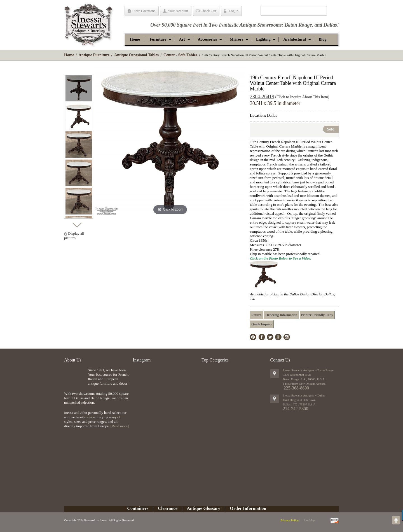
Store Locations (144, 11)
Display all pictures (74, 236)
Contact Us (280, 360)
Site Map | (310, 520)
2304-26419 (262, 97)
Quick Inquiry (262, 324)
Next (77, 224)
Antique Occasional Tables (136, 55)
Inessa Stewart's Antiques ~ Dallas (304, 395)
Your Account (178, 11)
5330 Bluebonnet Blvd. (297, 375)
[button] (158, 39)
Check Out (208, 11)
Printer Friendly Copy (317, 315)
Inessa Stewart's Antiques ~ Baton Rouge (308, 370)
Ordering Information (281, 315)
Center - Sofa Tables (180, 55)
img (75, 377)
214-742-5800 (296, 409)
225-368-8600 (297, 388)
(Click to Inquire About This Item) (302, 97)
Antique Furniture (94, 55)
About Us (73, 360)
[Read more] (120, 426)
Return (256, 315)
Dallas (330, 25)
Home (69, 55)
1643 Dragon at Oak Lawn (299, 400)
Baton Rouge (298, 25)
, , (300, 404)
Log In (234, 11)
